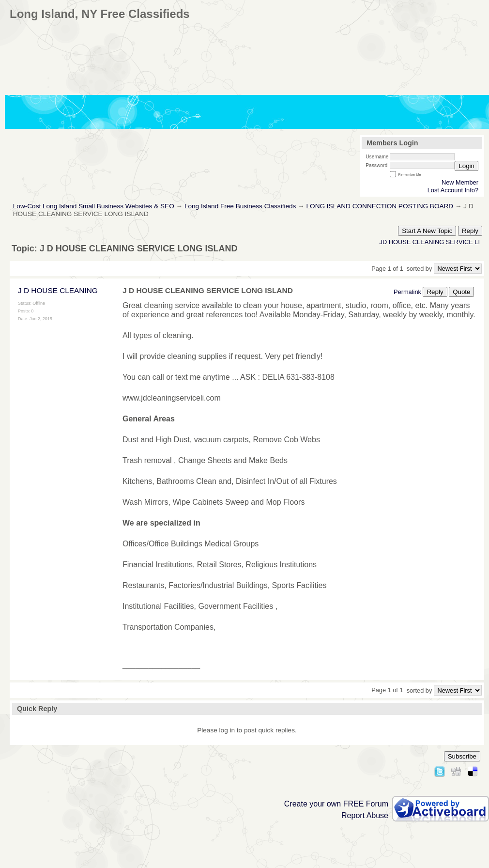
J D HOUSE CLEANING (58, 290)
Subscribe (462, 756)
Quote (461, 292)
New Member (460, 182)
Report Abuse (365, 815)
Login (466, 166)
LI (477, 242)
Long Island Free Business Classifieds (240, 206)
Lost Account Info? (453, 190)
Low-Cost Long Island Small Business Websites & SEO (94, 206)
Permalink (407, 292)
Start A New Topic (427, 231)
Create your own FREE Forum (336, 804)
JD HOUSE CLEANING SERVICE (426, 242)
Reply (470, 231)
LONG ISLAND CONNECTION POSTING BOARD (380, 206)
